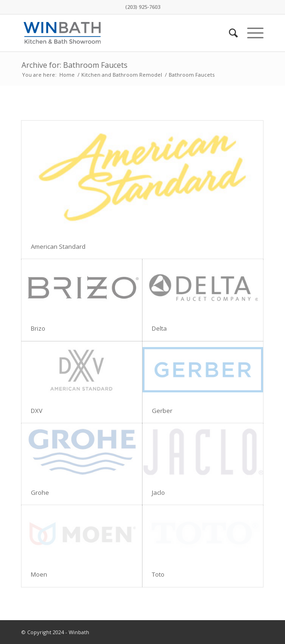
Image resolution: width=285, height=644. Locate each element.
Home (67, 75)
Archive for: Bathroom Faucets (75, 65)
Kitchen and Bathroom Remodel (122, 75)
